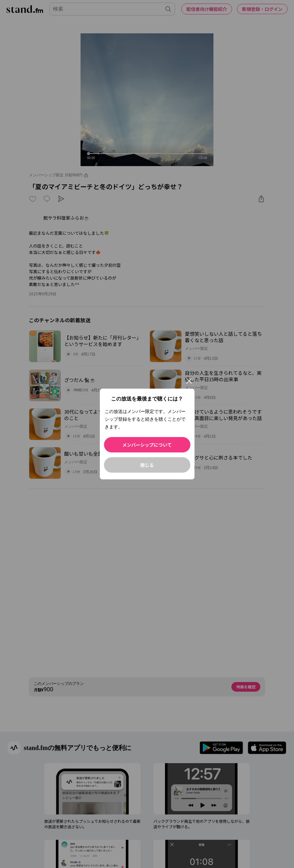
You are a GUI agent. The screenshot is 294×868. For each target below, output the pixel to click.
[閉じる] (189, 381)
